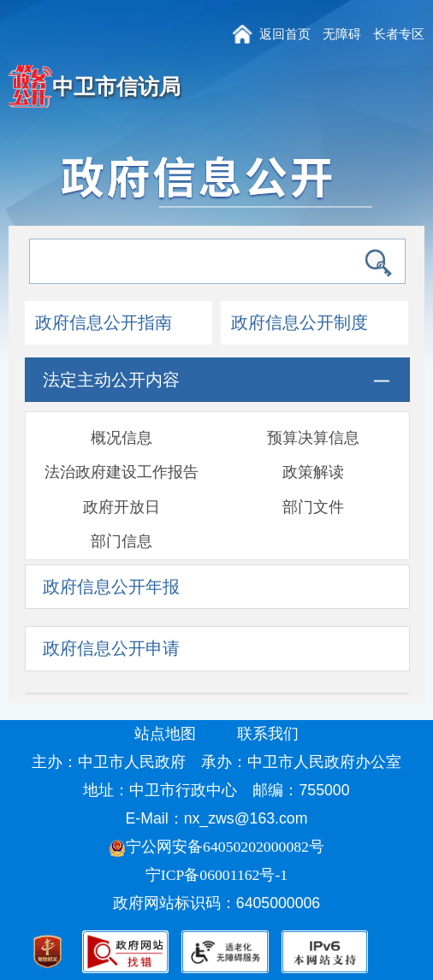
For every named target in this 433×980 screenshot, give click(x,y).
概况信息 (122, 438)
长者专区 (399, 34)
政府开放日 (122, 507)
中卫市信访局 (116, 86)
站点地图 (165, 734)
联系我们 (268, 734)
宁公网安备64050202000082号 (216, 847)
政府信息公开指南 (104, 322)
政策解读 (313, 472)
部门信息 (122, 541)
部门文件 (313, 507)
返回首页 (285, 34)
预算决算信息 (313, 438)
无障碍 (342, 34)
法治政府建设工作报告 (122, 472)
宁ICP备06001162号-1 (219, 875)
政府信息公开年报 (111, 587)
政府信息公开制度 (300, 322)
